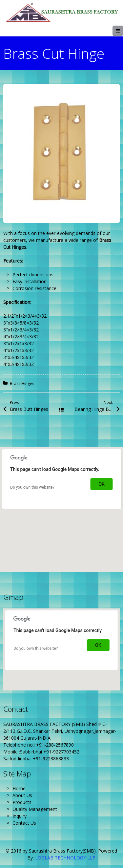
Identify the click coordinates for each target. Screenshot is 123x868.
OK (101, 484)
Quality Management (35, 809)
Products (22, 802)
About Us (22, 795)
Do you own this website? (32, 487)
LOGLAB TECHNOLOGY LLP (65, 858)
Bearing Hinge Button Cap (97, 409)
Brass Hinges (22, 383)
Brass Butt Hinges (29, 409)
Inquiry (20, 816)
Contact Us (24, 823)
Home (19, 788)
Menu (123, 31)
